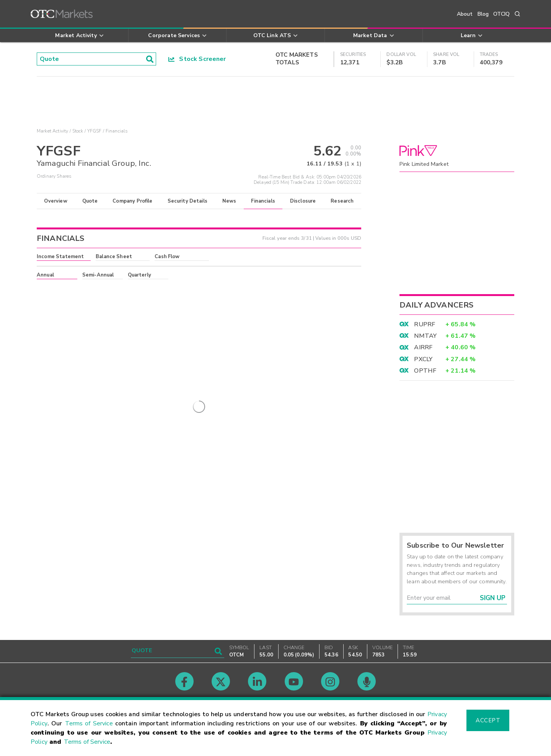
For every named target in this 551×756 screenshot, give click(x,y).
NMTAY (425, 336)
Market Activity (52, 131)
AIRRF (423, 347)
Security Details (187, 201)
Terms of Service (89, 723)
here (140, 289)
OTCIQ (501, 14)
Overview (55, 201)
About (465, 14)
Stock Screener (197, 59)
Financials (263, 201)
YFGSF (95, 131)
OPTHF (425, 371)
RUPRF (425, 324)
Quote (90, 201)
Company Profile (132, 201)
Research (342, 201)
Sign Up (493, 598)
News (229, 201)
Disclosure (303, 201)
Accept (488, 720)
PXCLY (423, 359)
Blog (483, 14)
